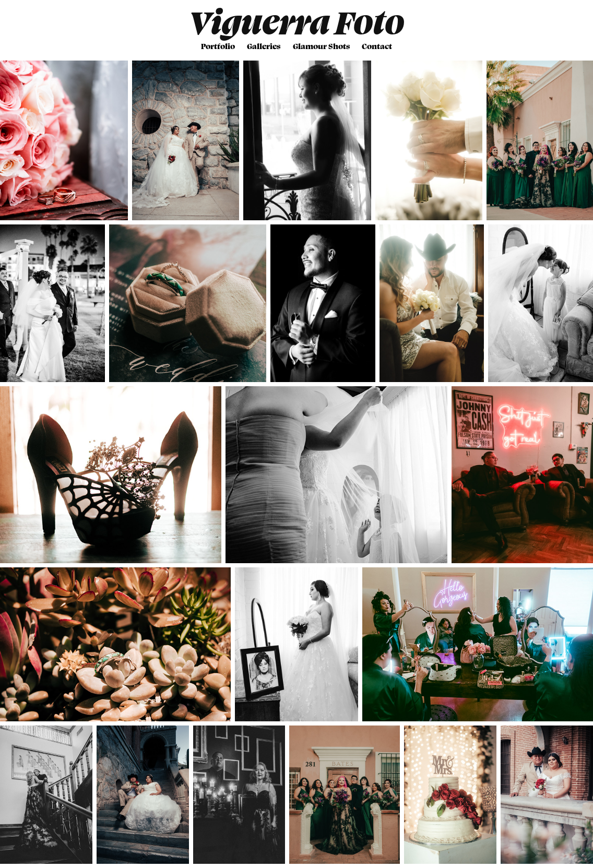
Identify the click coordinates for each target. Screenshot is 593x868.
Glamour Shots (321, 46)
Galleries (264, 46)
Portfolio (218, 46)
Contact (377, 46)
